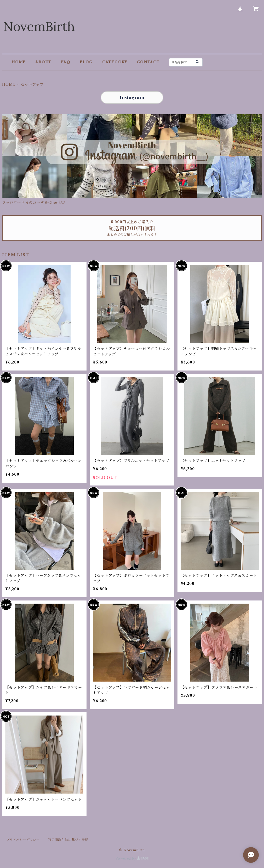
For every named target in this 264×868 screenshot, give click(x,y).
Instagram (132, 98)
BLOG (86, 62)
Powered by (132, 858)
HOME (19, 62)
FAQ (65, 62)
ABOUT (43, 62)
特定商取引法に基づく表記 (68, 840)
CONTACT (148, 62)
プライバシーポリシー (23, 840)
